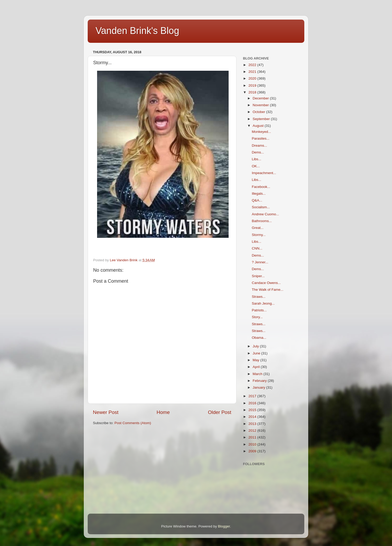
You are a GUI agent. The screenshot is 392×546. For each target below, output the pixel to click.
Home (163, 412)
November (261, 105)
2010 (253, 444)
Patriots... (259, 310)
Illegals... (259, 194)
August (259, 126)
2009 (253, 451)
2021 (253, 72)
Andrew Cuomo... (265, 214)
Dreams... (260, 146)
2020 (253, 78)
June (257, 353)
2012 (253, 431)
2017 (253, 396)
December (261, 98)
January (259, 387)
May (256, 360)
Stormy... (259, 235)
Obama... (259, 338)
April (257, 367)
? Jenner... (260, 262)
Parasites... (261, 138)
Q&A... (257, 200)
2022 (253, 65)
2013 (253, 424)
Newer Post (106, 412)
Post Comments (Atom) (133, 423)
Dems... (258, 152)
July (256, 346)
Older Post (220, 412)
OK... (256, 166)
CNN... (257, 248)
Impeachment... (264, 173)
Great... (258, 228)
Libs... (257, 159)
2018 (253, 92)
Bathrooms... (262, 221)
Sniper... (258, 276)
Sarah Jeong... (263, 303)
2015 (253, 410)
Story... (257, 317)
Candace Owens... (266, 283)
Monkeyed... (262, 132)
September (262, 119)
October (259, 112)
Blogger (224, 526)
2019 (253, 85)
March (258, 374)
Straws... (259, 297)
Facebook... (261, 187)
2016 (253, 403)
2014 (253, 417)
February (260, 381)
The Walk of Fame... (268, 290)
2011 (253, 437)
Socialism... (261, 207)
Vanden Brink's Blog (137, 31)
